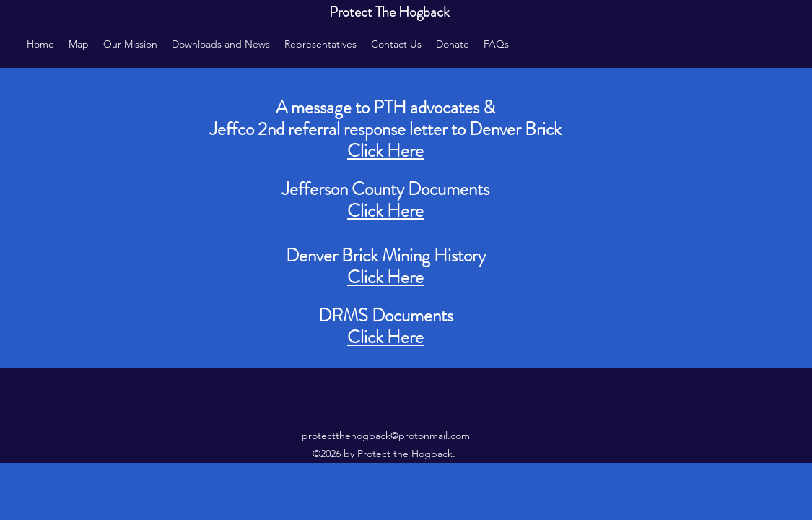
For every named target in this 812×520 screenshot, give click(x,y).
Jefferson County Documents (386, 189)
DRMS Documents (386, 316)
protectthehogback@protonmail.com (386, 435)
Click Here (385, 211)
